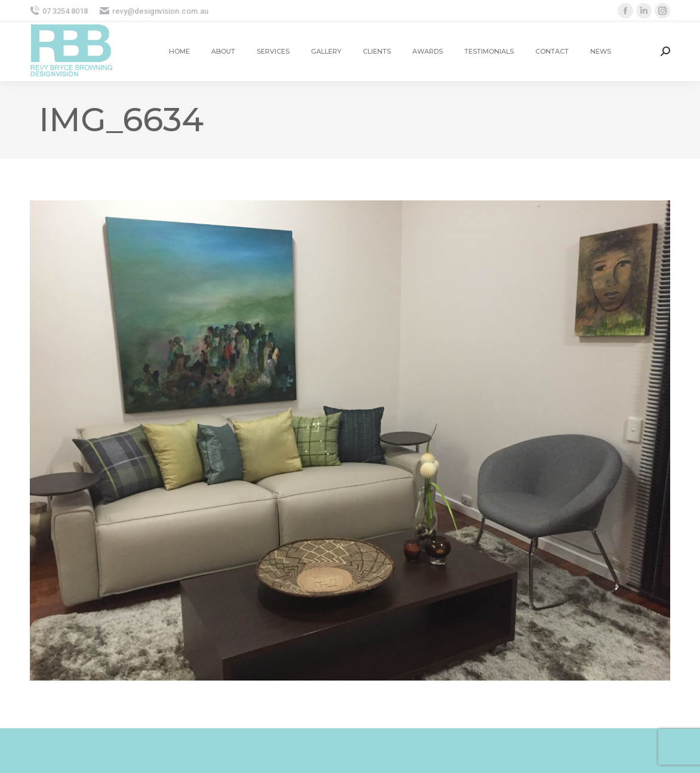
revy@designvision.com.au (154, 11)
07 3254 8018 (59, 11)
